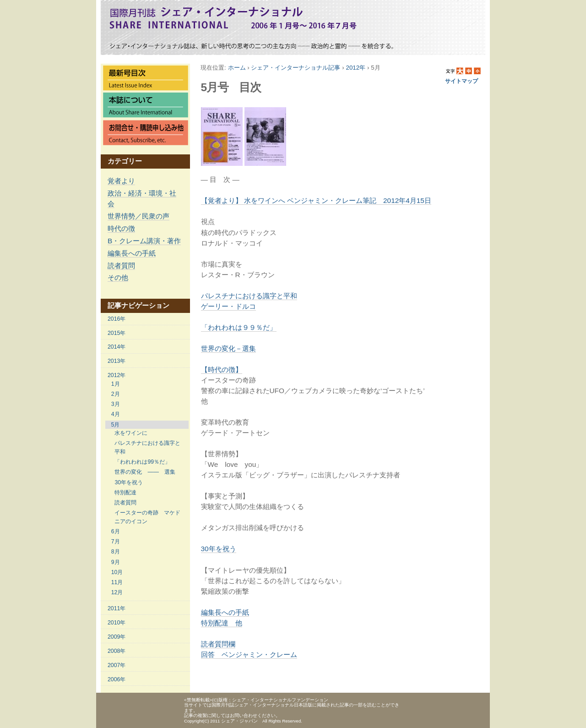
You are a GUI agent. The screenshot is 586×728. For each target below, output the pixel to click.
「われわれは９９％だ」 (239, 327)
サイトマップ (461, 81)
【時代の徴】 (222, 369)
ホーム (237, 68)
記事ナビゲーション (138, 305)
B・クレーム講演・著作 (144, 241)
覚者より (121, 181)
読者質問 (121, 265)
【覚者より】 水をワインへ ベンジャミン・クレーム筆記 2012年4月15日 (316, 200)
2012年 (355, 68)
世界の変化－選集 (228, 348)
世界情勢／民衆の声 (138, 216)
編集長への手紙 (132, 253)
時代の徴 (121, 228)
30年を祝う (219, 549)
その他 (118, 277)
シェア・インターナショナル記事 (296, 68)
